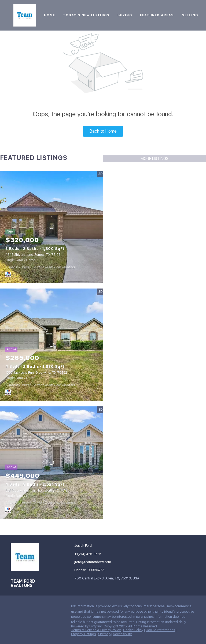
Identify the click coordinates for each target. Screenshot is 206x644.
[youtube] (58, 608)
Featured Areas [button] (157, 15)
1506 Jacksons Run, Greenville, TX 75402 (36, 373)
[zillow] (36, 608)
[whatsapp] (36, 619)
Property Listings (83, 634)
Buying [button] (125, 15)
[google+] (25, 619)
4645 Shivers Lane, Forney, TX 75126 (33, 255)
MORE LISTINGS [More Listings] (154, 159)
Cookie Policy (133, 630)
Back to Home (103, 131)
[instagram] (47, 608)
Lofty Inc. (96, 626)
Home (49, 15)
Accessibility (122, 634)
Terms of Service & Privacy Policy (96, 630)
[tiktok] (15, 619)
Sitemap (104, 634)
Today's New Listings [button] (86, 15)
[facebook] (15, 608)
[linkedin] (25, 608)
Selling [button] (190, 15)
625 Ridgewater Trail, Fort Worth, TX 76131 (37, 491)
